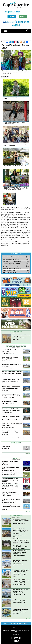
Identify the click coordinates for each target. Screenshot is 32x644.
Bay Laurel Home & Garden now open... (12, 265)
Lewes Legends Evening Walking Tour (11, 468)
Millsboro (15, 522)
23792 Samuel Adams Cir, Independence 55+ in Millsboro (21, 520)
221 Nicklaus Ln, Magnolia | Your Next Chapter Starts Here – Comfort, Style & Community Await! (12, 395)
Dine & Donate (6, 447)
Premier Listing (16, 332)
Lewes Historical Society (10, 470)
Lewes (14, 545)
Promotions (13, 438)
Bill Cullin (17, 339)
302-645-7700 (16, 635)
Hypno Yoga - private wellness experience (10, 462)
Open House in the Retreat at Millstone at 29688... (20, 590)
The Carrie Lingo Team (20, 602)
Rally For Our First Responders (11, 483)
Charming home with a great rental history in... (20, 610)
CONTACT (16, 628)
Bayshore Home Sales (9, 353)
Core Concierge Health (9, 497)
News (20, 438)
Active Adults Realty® (9, 398)
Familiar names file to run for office (11, 270)
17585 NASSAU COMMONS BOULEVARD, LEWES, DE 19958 (16, 631)
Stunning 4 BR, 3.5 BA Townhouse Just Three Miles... (21, 530)
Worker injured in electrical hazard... (11, 263)
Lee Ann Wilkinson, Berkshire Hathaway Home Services (21, 548)
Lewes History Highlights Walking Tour (11, 500)
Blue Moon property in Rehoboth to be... (12, 256)
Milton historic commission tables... (11, 267)
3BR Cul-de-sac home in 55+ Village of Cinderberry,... (20, 551)
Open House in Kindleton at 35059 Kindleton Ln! (20, 561)
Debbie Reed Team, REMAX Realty (20, 575)
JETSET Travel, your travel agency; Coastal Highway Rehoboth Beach (12, 506)
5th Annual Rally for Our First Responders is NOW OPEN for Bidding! (10, 480)
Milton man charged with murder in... (11, 260)
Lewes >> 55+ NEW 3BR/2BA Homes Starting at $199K (12, 424)
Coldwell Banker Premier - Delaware (12, 374)
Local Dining (16, 443)
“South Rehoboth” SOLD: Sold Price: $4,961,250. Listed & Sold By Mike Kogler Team (11, 410)
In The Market (16, 458)
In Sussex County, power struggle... (11, 258)
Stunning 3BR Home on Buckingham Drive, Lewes (12, 351)
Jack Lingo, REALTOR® (20, 555)
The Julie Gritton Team (20, 565)
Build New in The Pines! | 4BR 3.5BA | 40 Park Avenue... (21, 571)
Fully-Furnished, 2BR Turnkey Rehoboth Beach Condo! (21, 581)
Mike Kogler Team (8, 361)
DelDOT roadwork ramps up (9, 272)
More (27, 453)
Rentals (26, 438)
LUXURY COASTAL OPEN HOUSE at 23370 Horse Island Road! (21, 542)
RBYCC (15, 599)
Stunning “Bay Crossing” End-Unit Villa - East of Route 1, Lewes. (11, 380)
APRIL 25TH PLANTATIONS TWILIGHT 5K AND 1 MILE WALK (10, 487)
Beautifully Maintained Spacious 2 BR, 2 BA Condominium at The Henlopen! (11, 432)
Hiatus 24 (6, 464)
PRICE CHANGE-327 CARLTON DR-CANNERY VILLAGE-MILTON (12, 417)
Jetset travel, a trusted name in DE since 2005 (11, 509)
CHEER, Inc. (7, 448)
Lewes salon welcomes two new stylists (12, 269)
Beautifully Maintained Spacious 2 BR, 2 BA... (21, 336)
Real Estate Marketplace (16, 346)
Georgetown (15, 554)
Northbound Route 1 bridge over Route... (12, 261)
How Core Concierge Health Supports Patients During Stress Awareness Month (10, 494)
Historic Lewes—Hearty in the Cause (12, 473)
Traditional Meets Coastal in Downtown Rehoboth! (10, 402)
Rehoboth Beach (16, 338)
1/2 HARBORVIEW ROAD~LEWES (12, 372)
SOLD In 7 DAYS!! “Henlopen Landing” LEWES (10, 358)
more (27, 512)
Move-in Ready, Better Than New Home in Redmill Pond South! (11, 388)
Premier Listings (16, 516)
